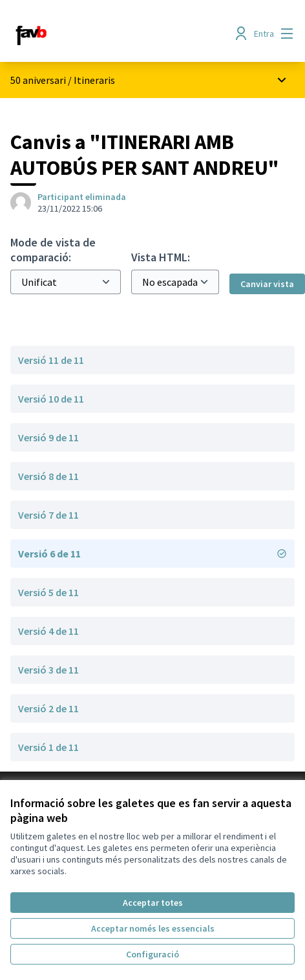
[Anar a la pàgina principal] (116, 34)
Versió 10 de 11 (51, 399)
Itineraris (94, 80)
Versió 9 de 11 (48, 437)
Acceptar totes (153, 903)
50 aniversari (39, 80)
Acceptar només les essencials (153, 928)
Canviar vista (267, 284)
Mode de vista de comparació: (53, 250)
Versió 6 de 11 (152, 554)
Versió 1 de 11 (48, 747)
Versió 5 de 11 (48, 592)
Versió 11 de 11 (51, 360)
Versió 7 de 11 (48, 515)
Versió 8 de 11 (48, 476)
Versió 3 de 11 (48, 670)
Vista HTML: (161, 257)
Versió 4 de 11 (48, 631)
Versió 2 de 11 (48, 708)
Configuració (152, 954)
